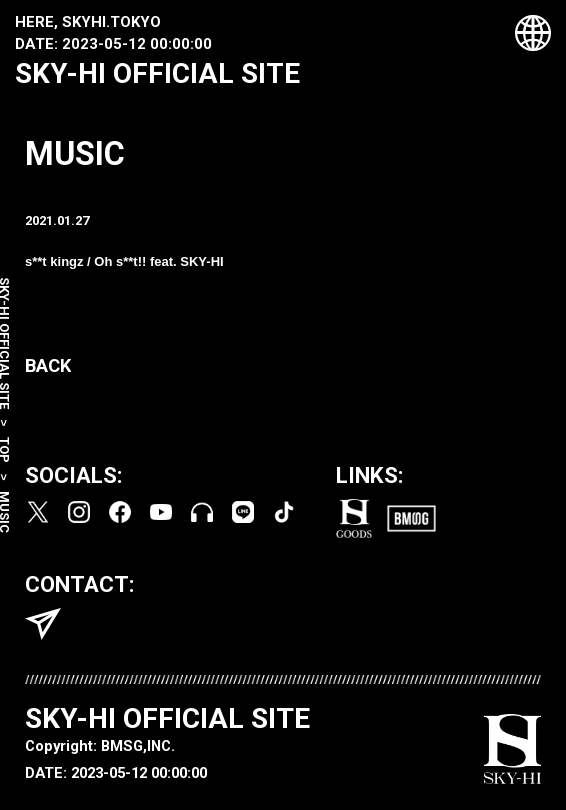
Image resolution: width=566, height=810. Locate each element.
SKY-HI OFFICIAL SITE (157, 73)
